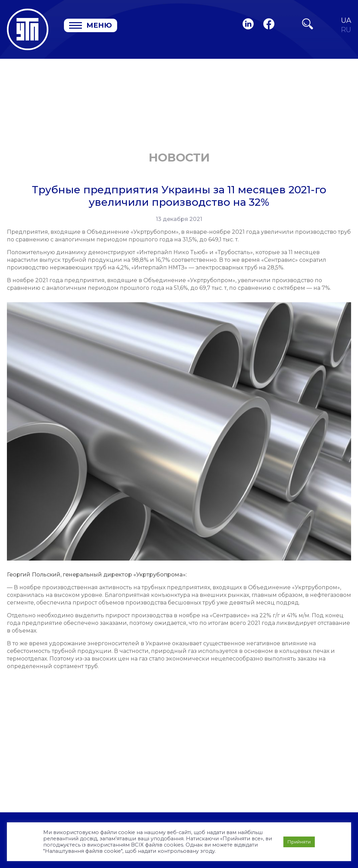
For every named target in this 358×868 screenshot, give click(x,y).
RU (346, 30)
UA (346, 21)
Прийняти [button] (299, 842)
